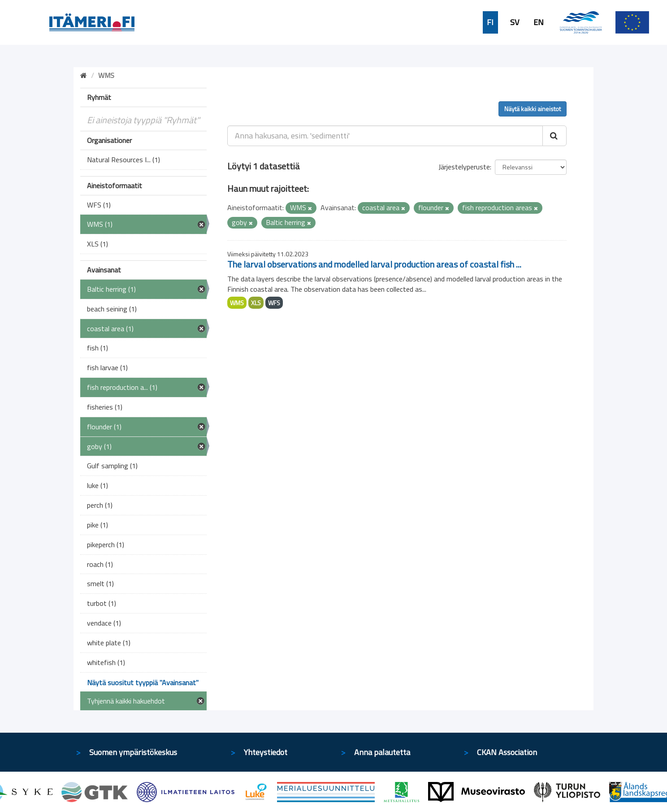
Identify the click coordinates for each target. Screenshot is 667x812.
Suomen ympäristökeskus (133, 752)
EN (539, 22)
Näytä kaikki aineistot (533, 109)
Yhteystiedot (266, 752)
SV (515, 22)
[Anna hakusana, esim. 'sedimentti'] (385, 136)
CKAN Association (507, 752)
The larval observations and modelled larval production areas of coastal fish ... (374, 264)
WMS (237, 303)
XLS (256, 303)
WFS (274, 303)
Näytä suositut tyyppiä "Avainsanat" (143, 682)
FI (490, 22)
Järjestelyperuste (464, 167)
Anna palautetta (382, 752)
